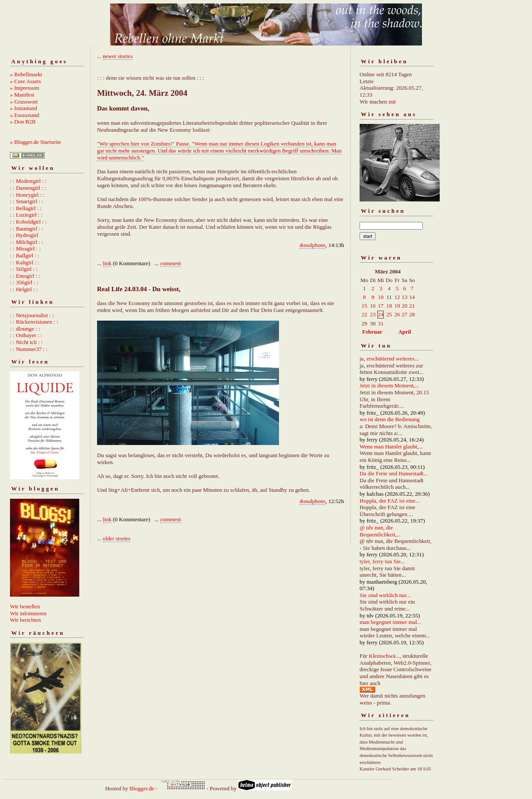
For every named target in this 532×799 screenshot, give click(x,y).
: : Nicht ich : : (26, 342)
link (107, 263)
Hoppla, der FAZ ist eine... (389, 501)
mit (392, 102)
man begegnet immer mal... (390, 622)
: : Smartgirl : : (27, 201)
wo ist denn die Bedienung (390, 419)
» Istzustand (23, 108)
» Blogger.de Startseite (36, 142)
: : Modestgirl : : (28, 181)
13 (404, 297)
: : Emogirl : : (25, 276)
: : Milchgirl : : (27, 242)
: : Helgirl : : (24, 289)
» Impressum (25, 88)
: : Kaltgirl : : (25, 262)
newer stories (118, 56)
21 (412, 306)
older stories (117, 538)
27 (404, 314)
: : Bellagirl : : (26, 208)
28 (412, 314)
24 (381, 314)
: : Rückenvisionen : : (34, 322)
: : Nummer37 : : (29, 349)
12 (397, 297)
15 (365, 306)
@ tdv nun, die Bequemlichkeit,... (380, 531)
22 (365, 314)
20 (404, 306)
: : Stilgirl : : (24, 269)
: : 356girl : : (24, 282)
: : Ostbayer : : (26, 335)
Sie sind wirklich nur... (385, 595)
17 (381, 306)
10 (381, 297)
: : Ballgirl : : (24, 255)
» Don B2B (23, 122)
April (405, 332)
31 (381, 323)
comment (171, 263)
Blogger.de (142, 788)
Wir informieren (28, 613)
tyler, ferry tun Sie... (382, 561)
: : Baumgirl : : (27, 229)
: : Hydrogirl (24, 235)
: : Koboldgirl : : (28, 222)
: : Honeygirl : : (27, 195)
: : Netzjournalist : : (32, 315)
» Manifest (22, 95)
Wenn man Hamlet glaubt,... (391, 447)
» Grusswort (24, 102)
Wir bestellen (25, 606)
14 (412, 297)
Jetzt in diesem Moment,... (389, 385)
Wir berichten (25, 620)
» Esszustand (25, 115)
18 (389, 306)
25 (389, 314)
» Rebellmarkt (26, 74)
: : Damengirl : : (28, 188)
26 (397, 314)
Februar (372, 332)
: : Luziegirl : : (26, 215)
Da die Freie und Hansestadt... (394, 473)
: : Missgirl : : (25, 248)
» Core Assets (26, 81)
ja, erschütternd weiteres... (389, 359)
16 (373, 306)
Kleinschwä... (384, 656)
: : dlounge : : (25, 329)
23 (373, 314)
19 (397, 306)
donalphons (312, 245)
